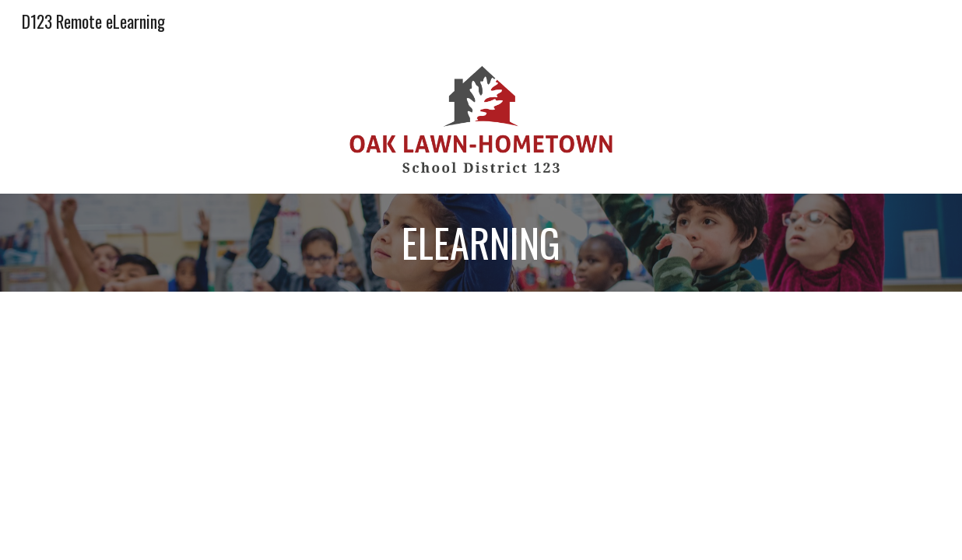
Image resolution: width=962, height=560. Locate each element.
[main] (481, 243)
